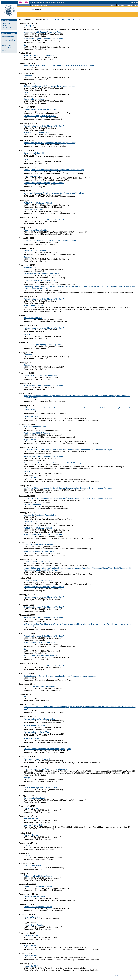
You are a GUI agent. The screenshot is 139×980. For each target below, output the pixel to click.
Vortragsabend (29, 778)
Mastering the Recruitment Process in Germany (42, 515)
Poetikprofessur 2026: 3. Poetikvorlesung (40, 643)
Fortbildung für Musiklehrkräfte (35, 230)
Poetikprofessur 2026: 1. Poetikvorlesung (40, 280)
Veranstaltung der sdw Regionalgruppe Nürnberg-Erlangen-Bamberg (50, 143)
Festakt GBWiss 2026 (32, 917)
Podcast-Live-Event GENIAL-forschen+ (39, 876)
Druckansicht (7, 27)
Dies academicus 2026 (32, 866)
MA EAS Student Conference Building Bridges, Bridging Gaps (47, 749)
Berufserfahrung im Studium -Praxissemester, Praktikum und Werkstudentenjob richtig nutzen (60, 676)
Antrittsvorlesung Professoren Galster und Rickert (43, 535)
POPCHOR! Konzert (32, 738)
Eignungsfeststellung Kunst (34, 798)
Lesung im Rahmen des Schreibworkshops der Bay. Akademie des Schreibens (54, 193)
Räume (4, 50)
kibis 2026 (28, 845)
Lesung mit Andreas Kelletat (34, 896)
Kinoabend (28, 45)
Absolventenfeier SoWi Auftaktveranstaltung (41, 719)
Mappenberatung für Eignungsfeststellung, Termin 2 (44, 345)
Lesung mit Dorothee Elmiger (35, 251)
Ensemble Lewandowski (33, 505)
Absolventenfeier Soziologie (34, 725)
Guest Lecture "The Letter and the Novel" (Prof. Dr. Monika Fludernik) (50, 240)
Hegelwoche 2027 (31, 946)
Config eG (128, 976)
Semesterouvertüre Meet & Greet (36, 133)
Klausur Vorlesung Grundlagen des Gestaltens (42, 788)
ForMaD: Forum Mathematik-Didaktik (38, 203)
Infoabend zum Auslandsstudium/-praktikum (41, 656)
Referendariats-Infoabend (34, 306)
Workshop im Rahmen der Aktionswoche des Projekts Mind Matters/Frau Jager (54, 170)
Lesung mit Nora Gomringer (34, 925)
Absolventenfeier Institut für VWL (36, 732)
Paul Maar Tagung (31, 808)
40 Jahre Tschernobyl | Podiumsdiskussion (40, 116)
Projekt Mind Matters (32, 176)
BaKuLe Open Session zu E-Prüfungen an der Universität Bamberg (50, 86)
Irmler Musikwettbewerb (33, 318)
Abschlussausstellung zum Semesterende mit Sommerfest (46, 769)
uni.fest (26, 697)
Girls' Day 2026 (30, 26)
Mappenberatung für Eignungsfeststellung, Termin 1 (44, 32)
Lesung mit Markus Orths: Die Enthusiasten (40, 375)
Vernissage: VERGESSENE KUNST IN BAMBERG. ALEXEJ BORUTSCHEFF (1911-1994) (59, 66)
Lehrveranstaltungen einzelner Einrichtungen (9, 40)
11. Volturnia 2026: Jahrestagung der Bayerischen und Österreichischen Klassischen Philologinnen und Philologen (68, 450)
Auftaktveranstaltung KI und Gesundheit (39, 55)
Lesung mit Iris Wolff (31, 522)
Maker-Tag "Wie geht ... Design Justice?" (39, 551)
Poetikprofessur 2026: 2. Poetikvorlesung (40, 433)
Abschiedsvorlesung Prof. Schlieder (37, 759)
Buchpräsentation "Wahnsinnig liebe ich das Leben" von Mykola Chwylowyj (53, 463)
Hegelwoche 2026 (31, 416)
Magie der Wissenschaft (33, 825)
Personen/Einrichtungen (9, 48)
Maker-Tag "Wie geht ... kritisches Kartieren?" (41, 274)
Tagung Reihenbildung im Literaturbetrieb (40, 545)
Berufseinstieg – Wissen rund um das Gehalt (41, 109)
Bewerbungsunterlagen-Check (35, 153)
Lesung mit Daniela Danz (33, 210)
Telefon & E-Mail (7, 46)
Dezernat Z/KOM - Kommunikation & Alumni (63, 20)
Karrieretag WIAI (30, 267)
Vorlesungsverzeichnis (9, 37)
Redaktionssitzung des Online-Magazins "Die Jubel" (44, 39)
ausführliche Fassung (6, 24)
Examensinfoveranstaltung (34, 99)
